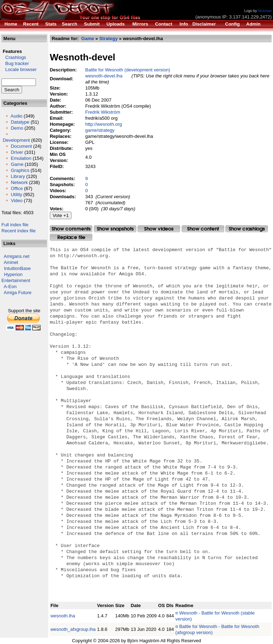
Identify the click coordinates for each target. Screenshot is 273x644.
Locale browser (19, 69)
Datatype (20, 122)
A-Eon (10, 286)
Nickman (265, 11)
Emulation (21, 158)
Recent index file (18, 231)
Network (19, 182)
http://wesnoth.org (104, 124)
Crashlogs (14, 57)
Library (18, 176)
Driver (17, 152)
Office (17, 188)
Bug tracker (15, 63)
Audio (17, 116)
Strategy (108, 39)
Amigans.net (17, 256)
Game (17, 164)
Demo (17, 128)
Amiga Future (18, 293)
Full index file (15, 225)
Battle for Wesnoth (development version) (128, 70)
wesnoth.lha (63, 616)
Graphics (20, 170)
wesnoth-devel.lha (104, 76)
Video (17, 201)
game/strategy (100, 130)
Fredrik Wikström (103, 112)
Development (17, 140)
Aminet (11, 262)
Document (21, 146)
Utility (16, 194)
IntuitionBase (17, 268)
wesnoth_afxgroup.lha (73, 629)
